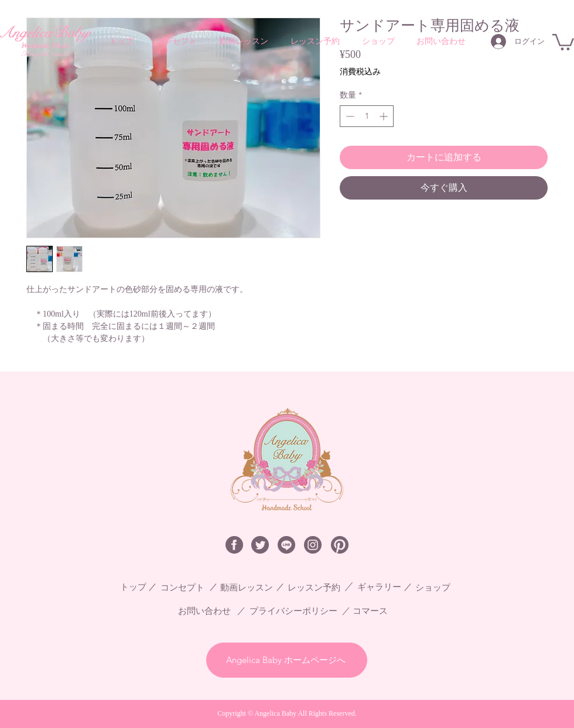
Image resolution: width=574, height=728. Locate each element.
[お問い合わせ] (210, 611)
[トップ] (138, 587)
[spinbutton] (367, 116)
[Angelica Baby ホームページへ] (287, 660)
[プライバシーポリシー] (301, 611)
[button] (563, 41)
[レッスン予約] (318, 587)
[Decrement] (349, 116)
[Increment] (385, 116)
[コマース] (373, 611)
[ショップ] (438, 587)
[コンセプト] (187, 587)
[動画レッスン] (249, 587)
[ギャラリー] (383, 587)
